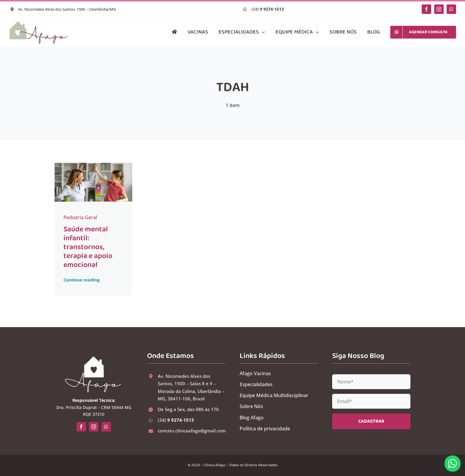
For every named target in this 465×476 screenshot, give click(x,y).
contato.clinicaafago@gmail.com (192, 431)
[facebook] (426, 9)
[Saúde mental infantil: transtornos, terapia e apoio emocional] (94, 165)
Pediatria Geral (80, 217)
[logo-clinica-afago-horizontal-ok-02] (39, 23)
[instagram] (439, 9)
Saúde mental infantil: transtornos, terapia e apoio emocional (88, 247)
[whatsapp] (451, 9)
